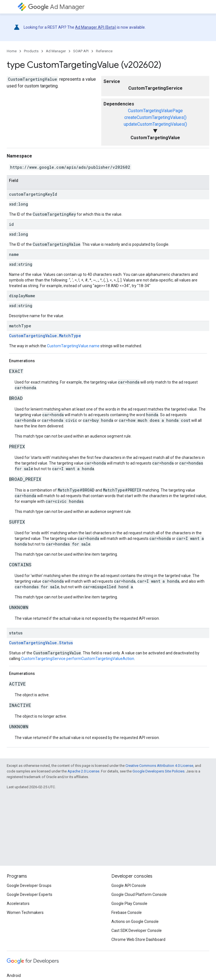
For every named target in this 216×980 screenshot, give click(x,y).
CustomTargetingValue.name (73, 346)
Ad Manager (56, 7)
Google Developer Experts (30, 895)
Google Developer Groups (29, 886)
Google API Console (129, 886)
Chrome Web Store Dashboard (138, 940)
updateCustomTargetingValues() (155, 124)
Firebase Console (127, 913)
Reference (104, 51)
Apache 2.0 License (83, 771)
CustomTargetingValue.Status (41, 643)
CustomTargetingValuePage (155, 111)
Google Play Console (129, 904)
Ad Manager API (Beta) (96, 27)
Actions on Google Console (135, 922)
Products (31, 51)
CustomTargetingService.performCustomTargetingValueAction (78, 659)
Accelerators (18, 904)
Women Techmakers (25, 913)
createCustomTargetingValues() (155, 117)
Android (14, 976)
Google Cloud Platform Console (139, 895)
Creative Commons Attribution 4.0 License (159, 766)
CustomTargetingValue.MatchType (45, 336)
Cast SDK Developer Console (137, 931)
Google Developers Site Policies (158, 771)
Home (12, 51)
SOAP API (81, 51)
